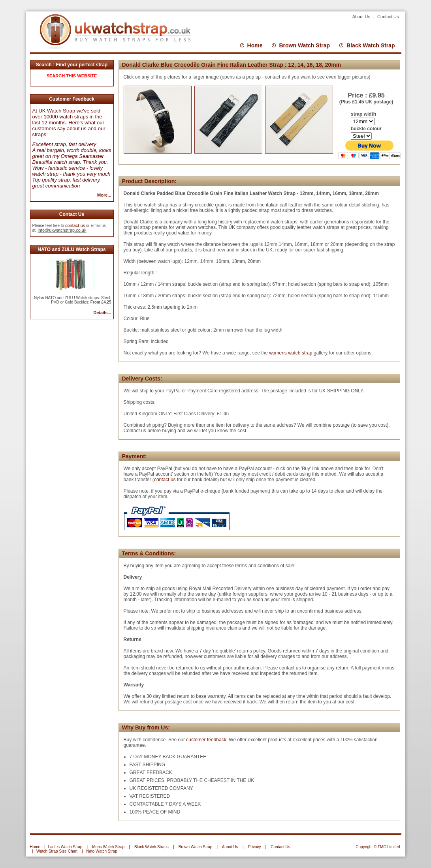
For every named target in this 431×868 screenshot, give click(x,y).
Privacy (255, 847)
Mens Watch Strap (108, 847)
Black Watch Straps (152, 847)
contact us (75, 225)
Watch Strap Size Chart (57, 851)
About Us (362, 17)
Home (255, 45)
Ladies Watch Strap (65, 847)
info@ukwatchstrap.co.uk (62, 230)
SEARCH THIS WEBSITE (72, 76)
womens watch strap (290, 353)
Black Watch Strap (371, 45)
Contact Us (388, 17)
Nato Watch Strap (102, 851)
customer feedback (206, 740)
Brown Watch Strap (304, 45)
